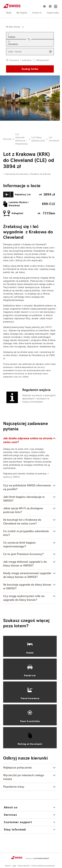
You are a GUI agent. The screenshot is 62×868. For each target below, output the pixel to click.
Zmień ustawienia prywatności (43, 866)
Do (9, 41)
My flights (22, 13)
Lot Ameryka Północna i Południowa (22, 139)
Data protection (24, 866)
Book (9, 13)
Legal (14, 866)
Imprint (8, 866)
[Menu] (56, 6)
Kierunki (7, 139)
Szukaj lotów (30, 69)
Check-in (37, 13)
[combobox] (14, 27)
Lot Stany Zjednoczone (38, 139)
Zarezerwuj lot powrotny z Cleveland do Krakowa (28, 174)
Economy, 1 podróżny (21, 60)
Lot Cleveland (54, 139)
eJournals (34, 312)
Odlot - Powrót (15, 52)
